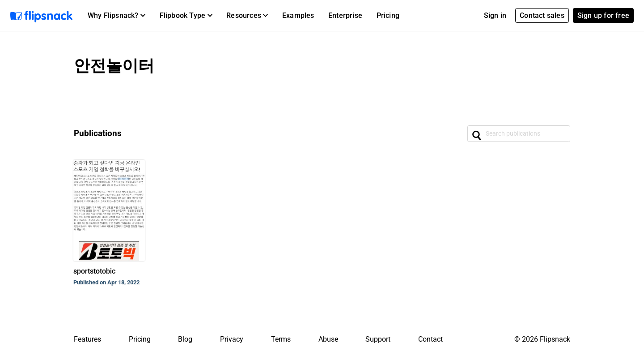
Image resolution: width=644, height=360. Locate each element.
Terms (281, 339)
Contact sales (542, 15)
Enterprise (345, 15)
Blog (185, 339)
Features (87, 339)
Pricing (388, 15)
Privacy (232, 339)
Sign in (495, 15)
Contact (430, 339)
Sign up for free (603, 15)
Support (378, 339)
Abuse (328, 339)
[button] (117, 16)
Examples (298, 15)
